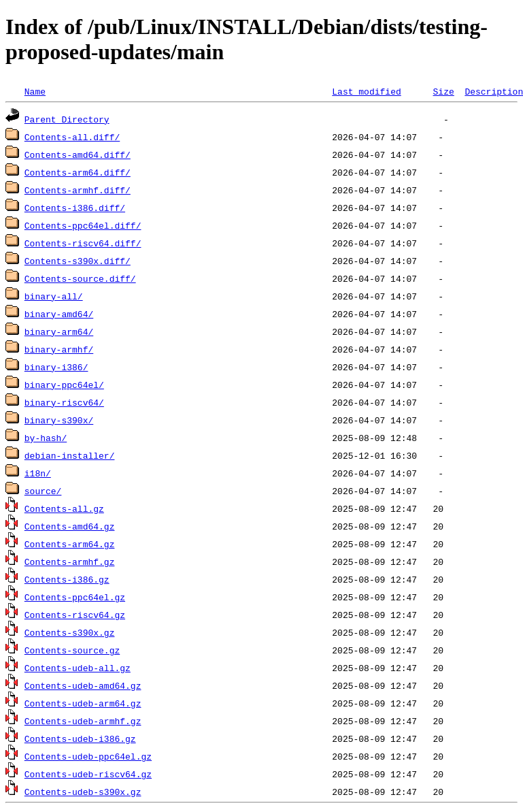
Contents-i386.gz (67, 579)
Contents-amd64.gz (70, 526)
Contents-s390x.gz (70, 632)
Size (443, 91)
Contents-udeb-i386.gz (80, 738)
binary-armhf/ (59, 349)
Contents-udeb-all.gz (78, 668)
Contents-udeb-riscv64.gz (88, 774)
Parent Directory (67, 119)
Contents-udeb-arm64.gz (83, 703)
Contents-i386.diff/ (75, 208)
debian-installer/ (70, 455)
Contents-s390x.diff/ (78, 261)
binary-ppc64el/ (64, 385)
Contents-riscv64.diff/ (83, 243)
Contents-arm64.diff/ (78, 172)
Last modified (366, 91)
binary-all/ (54, 296)
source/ (43, 491)
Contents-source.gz (72, 650)
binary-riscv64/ (64, 402)
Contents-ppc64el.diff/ (83, 225)
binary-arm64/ (59, 331)
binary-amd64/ (59, 314)
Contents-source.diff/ (80, 278)
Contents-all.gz (64, 508)
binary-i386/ (56, 367)
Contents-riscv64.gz (75, 615)
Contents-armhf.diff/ (78, 190)
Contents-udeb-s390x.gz (83, 792)
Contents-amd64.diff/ (78, 155)
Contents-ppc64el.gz (75, 597)
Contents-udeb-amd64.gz (83, 685)
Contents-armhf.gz (70, 562)
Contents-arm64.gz (70, 544)
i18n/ (38, 473)
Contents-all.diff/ (72, 137)
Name (35, 91)
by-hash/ (46, 438)
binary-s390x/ (59, 420)
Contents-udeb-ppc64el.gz (88, 756)
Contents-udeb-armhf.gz (83, 721)
